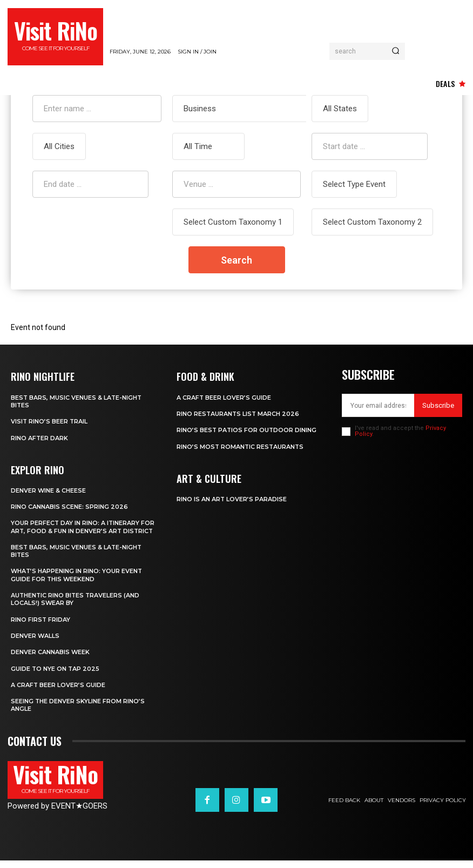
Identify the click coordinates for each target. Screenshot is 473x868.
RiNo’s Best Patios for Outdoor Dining (247, 430)
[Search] (396, 51)
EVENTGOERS (79, 813)
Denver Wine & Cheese (49, 490)
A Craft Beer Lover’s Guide (58, 692)
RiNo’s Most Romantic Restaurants (241, 446)
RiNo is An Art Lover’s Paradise (232, 499)
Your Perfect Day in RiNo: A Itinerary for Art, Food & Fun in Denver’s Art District (76, 531)
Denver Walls (35, 643)
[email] (378, 405)
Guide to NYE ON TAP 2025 (56, 676)
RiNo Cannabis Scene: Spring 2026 (69, 507)
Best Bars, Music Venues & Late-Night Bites (77, 559)
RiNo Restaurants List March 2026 (239, 414)
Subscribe (438, 405)
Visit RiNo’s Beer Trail (50, 421)
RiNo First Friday (41, 627)
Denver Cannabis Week (50, 660)
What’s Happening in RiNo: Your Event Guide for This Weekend (77, 582)
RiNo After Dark (40, 438)
